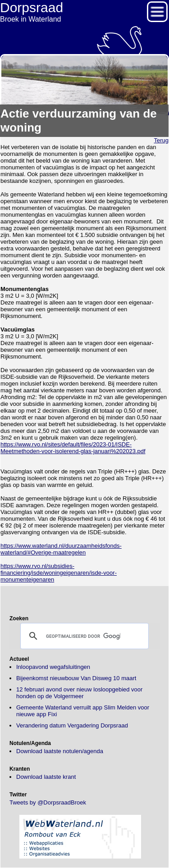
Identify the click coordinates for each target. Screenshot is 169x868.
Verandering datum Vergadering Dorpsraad (72, 725)
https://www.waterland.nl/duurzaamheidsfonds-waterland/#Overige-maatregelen (61, 549)
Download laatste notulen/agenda (60, 751)
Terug (161, 140)
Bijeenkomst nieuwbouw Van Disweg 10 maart (76, 678)
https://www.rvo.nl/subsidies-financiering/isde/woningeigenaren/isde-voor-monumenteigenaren (59, 573)
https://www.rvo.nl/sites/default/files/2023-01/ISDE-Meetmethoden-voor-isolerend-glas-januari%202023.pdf (73, 448)
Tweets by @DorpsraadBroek (48, 802)
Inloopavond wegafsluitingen (53, 667)
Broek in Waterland (84, 11)
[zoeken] (83, 636)
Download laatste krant (46, 777)
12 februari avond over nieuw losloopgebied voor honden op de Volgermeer (79, 693)
